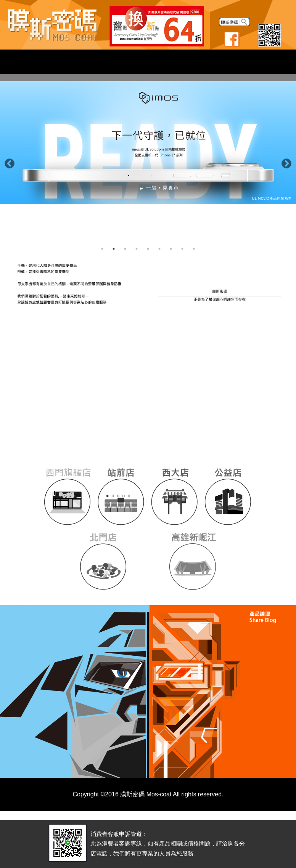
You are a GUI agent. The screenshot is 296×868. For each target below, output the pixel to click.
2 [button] (114, 249)
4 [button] (137, 249)
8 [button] (182, 249)
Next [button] (285, 162)
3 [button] (125, 249)
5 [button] (148, 249)
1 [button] (102, 249)
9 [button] (194, 249)
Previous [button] (8, 162)
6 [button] (159, 249)
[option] (148, 143)
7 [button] (171, 249)
